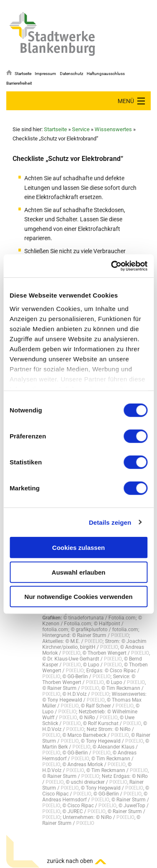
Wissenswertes (113, 129)
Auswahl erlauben (78, 572)
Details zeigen (110, 522)
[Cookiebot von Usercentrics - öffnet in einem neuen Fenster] (112, 266)
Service (81, 129)
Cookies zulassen (79, 548)
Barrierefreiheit (19, 83)
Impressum (45, 74)
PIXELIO (120, 635)
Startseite (23, 74)
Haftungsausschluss (106, 74)
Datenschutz (72, 74)
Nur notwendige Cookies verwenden (78, 597)
